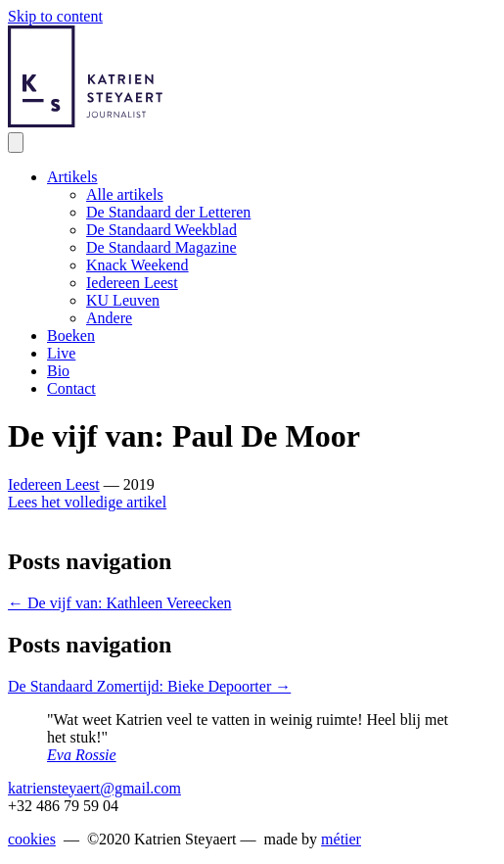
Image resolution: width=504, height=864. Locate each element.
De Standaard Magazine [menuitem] (161, 247)
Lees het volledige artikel (87, 502)
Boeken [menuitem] (71, 336)
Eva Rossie (82, 755)
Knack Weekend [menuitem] (137, 265)
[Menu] (16, 143)
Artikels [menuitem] (72, 177)
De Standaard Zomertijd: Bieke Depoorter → (149, 686)
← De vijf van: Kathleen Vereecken (120, 603)
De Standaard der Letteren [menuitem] (168, 212)
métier (341, 839)
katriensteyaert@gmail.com (94, 788)
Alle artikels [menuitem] (125, 194)
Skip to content (55, 16)
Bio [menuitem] (58, 371)
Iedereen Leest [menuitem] (132, 283)
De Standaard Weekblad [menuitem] (161, 230)
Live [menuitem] (61, 353)
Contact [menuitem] (71, 388)
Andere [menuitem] (109, 318)
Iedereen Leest (54, 484)
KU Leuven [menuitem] (123, 300)
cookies (32, 839)
